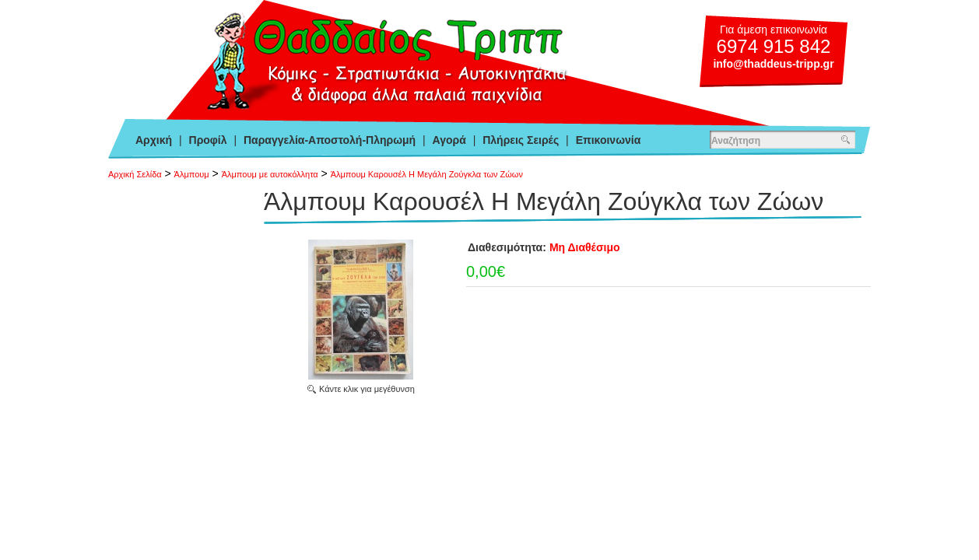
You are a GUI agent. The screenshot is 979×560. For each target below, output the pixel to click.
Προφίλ (208, 140)
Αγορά (449, 140)
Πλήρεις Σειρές (521, 140)
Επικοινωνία (609, 140)
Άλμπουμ (192, 174)
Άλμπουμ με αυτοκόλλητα (270, 174)
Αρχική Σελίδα (135, 174)
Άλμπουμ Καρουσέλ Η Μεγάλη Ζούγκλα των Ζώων (427, 174)
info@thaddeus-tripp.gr (773, 64)
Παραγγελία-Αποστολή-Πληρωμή (330, 140)
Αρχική (154, 140)
